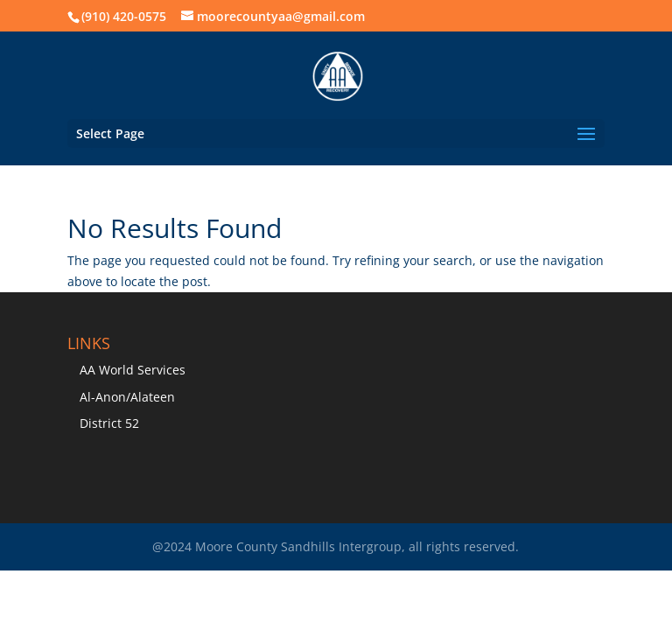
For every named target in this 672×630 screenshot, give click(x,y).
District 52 (109, 423)
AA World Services (133, 370)
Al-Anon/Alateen (127, 397)
